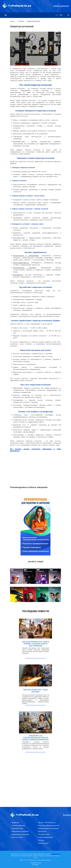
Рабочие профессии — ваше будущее (35, 691)
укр (61, 15)
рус (57, 15)
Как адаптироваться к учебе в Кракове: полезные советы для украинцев (36, 644)
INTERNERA (35, 865)
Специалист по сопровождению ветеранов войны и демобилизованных (35, 738)
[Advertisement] (35, 468)
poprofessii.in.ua (56, 854)
